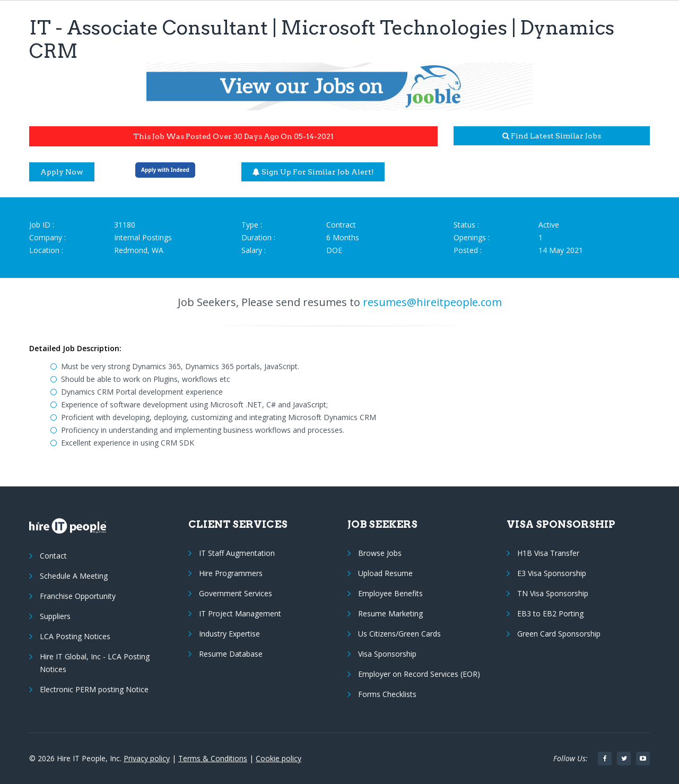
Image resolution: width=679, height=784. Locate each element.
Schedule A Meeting (74, 576)
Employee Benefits (390, 593)
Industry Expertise (229, 634)
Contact (53, 556)
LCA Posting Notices (75, 636)
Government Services (236, 593)
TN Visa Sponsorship (553, 593)
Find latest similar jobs (552, 136)
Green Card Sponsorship (559, 634)
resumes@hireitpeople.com (432, 302)
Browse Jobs (380, 553)
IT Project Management (240, 613)
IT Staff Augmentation (237, 553)
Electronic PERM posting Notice (94, 689)
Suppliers (55, 616)
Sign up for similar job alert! (313, 172)
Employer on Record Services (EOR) (419, 674)
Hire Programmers (231, 573)
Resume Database (231, 654)
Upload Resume (385, 573)
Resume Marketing (390, 613)
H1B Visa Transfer (548, 553)
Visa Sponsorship (387, 654)
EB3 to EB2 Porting (550, 613)
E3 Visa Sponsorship (552, 573)
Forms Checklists (387, 694)
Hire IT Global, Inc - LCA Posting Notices (95, 663)
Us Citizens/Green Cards (399, 634)
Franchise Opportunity (78, 596)
